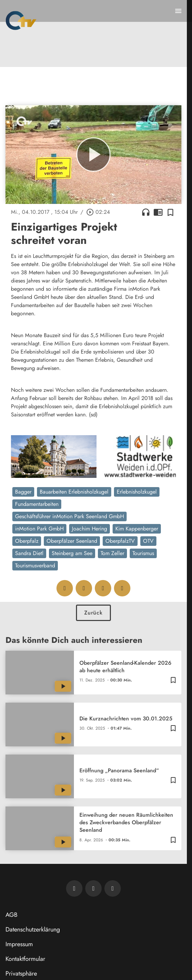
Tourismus (143, 553)
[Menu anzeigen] (178, 11)
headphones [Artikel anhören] (146, 212)
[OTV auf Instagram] (113, 888)
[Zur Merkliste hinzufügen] (170, 212)
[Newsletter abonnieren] (74, 888)
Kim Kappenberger (137, 529)
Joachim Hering (89, 529)
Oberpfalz (27, 541)
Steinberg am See (72, 553)
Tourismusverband (35, 565)
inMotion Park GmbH (39, 529)
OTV (148, 541)
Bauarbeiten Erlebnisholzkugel (74, 492)
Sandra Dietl (29, 553)
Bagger (23, 492)
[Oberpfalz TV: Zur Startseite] (21, 20)
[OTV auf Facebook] (93, 888)
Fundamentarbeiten (37, 504)
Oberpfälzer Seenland (72, 541)
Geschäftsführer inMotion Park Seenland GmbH (69, 516)
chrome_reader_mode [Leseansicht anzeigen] (158, 212)
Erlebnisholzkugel (137, 492)
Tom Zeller (112, 553)
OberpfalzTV (120, 541)
